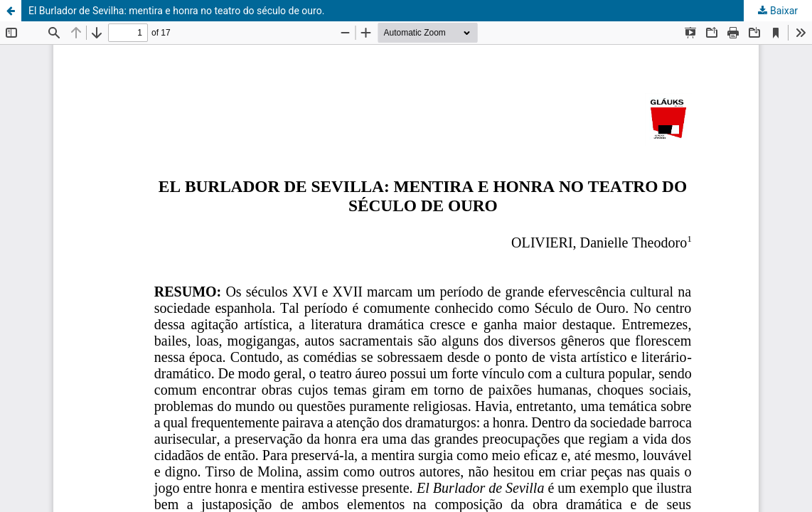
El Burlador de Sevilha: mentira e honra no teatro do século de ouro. (176, 11)
